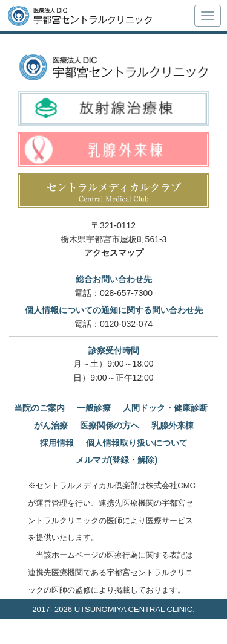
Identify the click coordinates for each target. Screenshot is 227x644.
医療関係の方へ (110, 425)
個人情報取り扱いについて (137, 443)
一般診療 (94, 408)
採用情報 (57, 443)
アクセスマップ (114, 253)
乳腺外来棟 (173, 425)
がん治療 (51, 425)
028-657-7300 (126, 293)
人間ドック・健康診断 (165, 408)
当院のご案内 (39, 408)
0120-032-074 (126, 324)
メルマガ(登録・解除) (117, 460)
